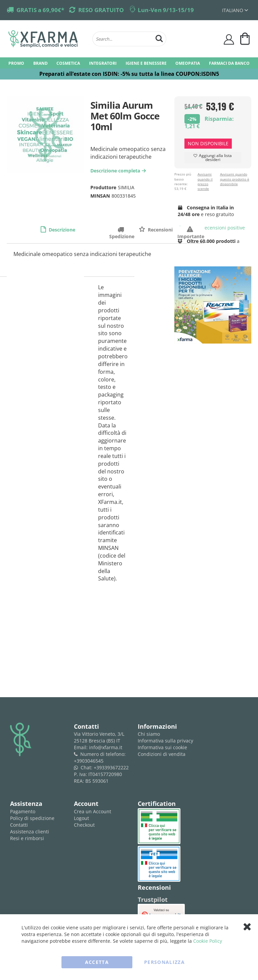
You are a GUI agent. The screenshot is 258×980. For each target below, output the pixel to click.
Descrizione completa (119, 171)
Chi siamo (149, 734)
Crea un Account (93, 811)
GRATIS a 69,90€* (40, 10)
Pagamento (23, 811)
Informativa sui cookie (162, 747)
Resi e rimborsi (27, 838)
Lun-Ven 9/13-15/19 (166, 10)
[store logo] (47, 39)
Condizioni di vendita (162, 754)
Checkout (84, 825)
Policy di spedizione (32, 818)
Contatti (19, 825)
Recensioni (160, 230)
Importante (191, 229)
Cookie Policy (208, 941)
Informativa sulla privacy (165, 741)
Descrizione (61, 230)
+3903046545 (89, 761)
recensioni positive (211, 228)
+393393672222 (111, 767)
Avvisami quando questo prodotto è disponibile (235, 179)
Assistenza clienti (30, 832)
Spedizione (122, 229)
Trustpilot (153, 899)
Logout (81, 818)
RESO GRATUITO (101, 10)
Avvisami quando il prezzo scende (205, 181)
